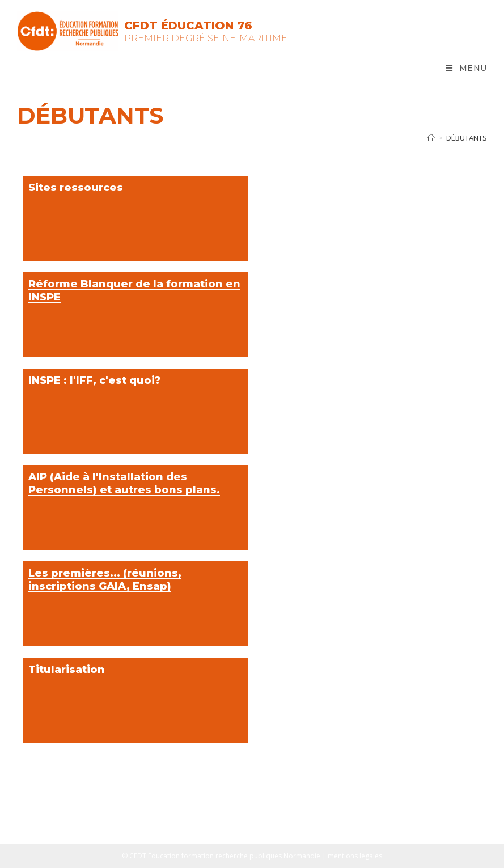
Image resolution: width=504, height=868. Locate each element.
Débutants (467, 138)
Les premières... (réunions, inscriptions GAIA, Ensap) (105, 580)
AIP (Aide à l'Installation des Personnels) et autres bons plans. (124, 483)
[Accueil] (431, 138)
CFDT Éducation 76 (188, 26)
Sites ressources (76, 188)
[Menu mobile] (466, 68)
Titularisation (67, 670)
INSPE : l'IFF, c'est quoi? (94, 380)
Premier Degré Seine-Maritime (206, 38)
